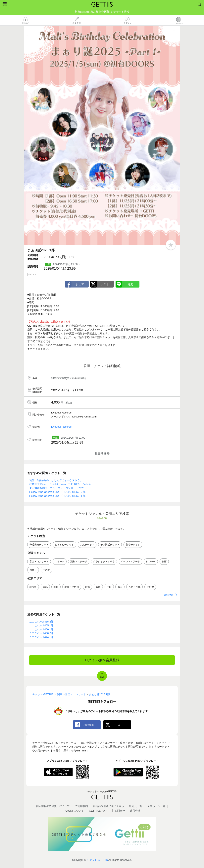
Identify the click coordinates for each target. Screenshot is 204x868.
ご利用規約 (81, 806)
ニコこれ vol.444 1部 (41, 637)
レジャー (151, 562)
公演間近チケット (110, 545)
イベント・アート (130, 562)
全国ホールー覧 (156, 806)
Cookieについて (75, 811)
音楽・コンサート (39, 562)
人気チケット (87, 545)
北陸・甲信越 (72, 587)
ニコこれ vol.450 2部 (41, 633)
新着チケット (133, 545)
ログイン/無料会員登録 (102, 660)
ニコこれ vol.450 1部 (41, 629)
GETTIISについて (99, 811)
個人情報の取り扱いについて (53, 806)
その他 (46, 570)
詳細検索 (169, 595)
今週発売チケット (39, 545)
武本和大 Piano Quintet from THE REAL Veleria (60, 484)
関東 (56, 587)
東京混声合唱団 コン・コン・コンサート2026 (57, 488)
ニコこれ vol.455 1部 (41, 625)
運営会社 (135, 811)
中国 (109, 587)
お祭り (33, 570)
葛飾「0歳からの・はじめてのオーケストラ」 (56, 480)
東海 (87, 587)
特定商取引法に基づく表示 (109, 806)
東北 (45, 587)
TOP (102, 677)
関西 (98, 587)
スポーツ (60, 562)
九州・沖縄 (134, 587)
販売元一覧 (136, 806)
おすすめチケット (64, 545)
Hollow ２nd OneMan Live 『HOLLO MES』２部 (57, 492)
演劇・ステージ (79, 562)
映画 (164, 562)
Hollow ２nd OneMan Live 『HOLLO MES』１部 (57, 496)
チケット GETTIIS (97, 860)
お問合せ (120, 811)
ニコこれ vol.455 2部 (41, 622)
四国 (120, 587)
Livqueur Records (61, 427)
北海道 (33, 587)
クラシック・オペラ (104, 562)
